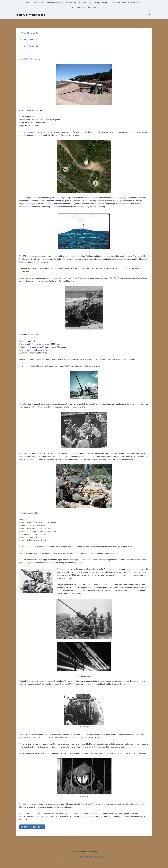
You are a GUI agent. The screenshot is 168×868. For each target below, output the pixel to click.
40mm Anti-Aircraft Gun (29, 46)
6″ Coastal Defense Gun (29, 33)
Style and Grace (119, 3)
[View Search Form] (150, 15)
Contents (27, 3)
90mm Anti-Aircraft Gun (29, 39)
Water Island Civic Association (95, 856)
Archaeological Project (54, 3)
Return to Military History (30, 59)
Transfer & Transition (137, 3)
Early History (71, 3)
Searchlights (25, 52)
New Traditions (78, 8)
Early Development (103, 3)
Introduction (38, 3)
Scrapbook (91, 8)
